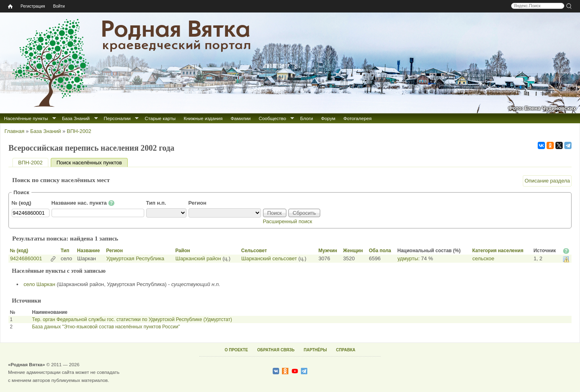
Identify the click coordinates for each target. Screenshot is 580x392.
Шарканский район (198, 258)
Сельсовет (254, 251)
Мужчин (328, 251)
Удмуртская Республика (135, 258)
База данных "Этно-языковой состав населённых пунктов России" (106, 327)
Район (182, 251)
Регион (198, 203)
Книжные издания (203, 118)
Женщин (353, 251)
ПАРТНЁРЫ (315, 350)
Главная (14, 131)
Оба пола (380, 251)
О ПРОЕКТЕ (236, 350)
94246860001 (26, 258)
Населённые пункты (26, 118)
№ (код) (22, 203)
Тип (65, 251)
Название (88, 251)
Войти (59, 6)
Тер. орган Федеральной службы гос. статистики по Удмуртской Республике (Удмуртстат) (132, 319)
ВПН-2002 (79, 131)
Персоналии (117, 118)
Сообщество (272, 118)
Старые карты (160, 118)
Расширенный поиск (288, 221)
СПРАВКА (346, 350)
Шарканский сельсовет (269, 258)
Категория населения (498, 251)
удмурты (408, 258)
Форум (328, 118)
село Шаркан (40, 284)
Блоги (307, 118)
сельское (483, 258)
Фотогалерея (358, 118)
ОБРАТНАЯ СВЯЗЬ (276, 350)
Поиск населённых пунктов (92, 163)
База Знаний (76, 118)
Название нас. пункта (83, 203)
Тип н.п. (156, 203)
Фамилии (240, 118)
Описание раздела (547, 181)
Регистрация (33, 6)
